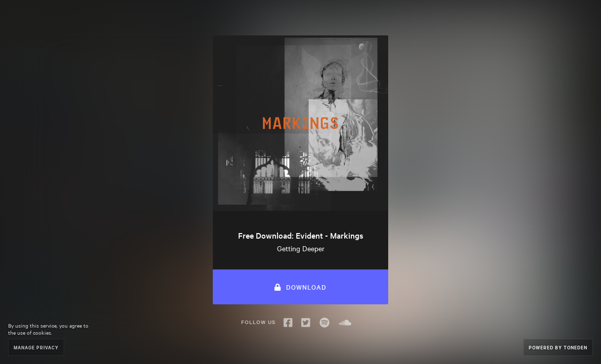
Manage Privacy (36, 347)
